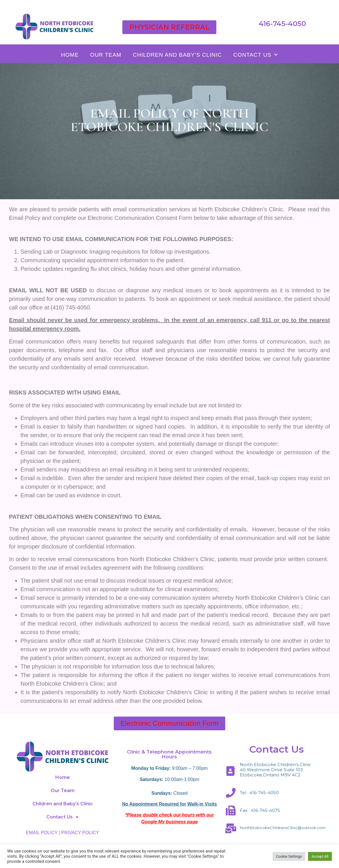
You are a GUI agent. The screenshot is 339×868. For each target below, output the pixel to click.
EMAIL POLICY (42, 833)
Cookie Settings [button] (289, 856)
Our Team (106, 55)
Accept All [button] (320, 856)
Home (70, 55)
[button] (169, 27)
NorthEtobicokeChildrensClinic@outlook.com (283, 828)
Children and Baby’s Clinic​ (177, 55)
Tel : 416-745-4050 (259, 793)
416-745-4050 (282, 24)
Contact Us (256, 55)
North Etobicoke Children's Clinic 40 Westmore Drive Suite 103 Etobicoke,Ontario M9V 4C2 (276, 770)
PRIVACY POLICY (80, 833)
